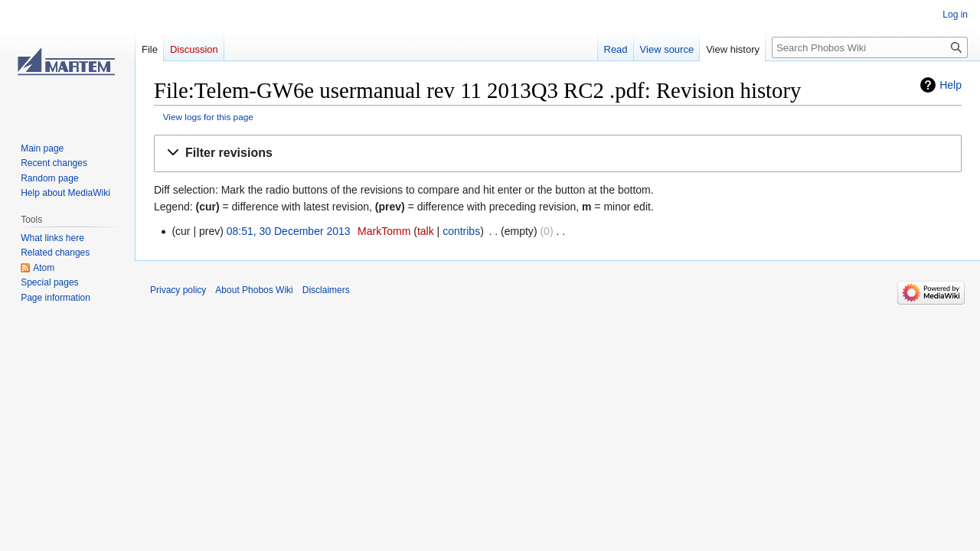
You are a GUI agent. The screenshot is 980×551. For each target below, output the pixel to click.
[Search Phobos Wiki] (870, 47)
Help (951, 85)
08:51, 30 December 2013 (289, 231)
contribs (461, 231)
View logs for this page (208, 117)
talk (426, 231)
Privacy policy (178, 290)
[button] (558, 153)
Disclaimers (326, 290)
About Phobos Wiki (254, 290)
